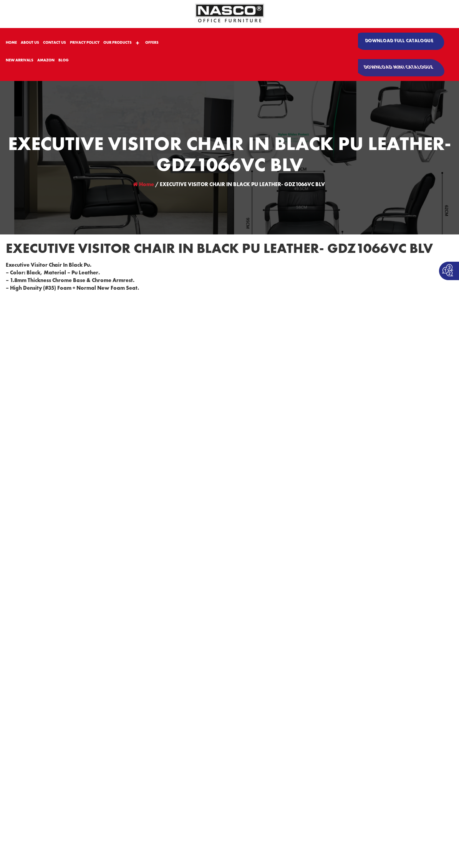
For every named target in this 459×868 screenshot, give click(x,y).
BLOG (64, 60)
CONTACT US (55, 43)
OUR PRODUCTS (118, 43)
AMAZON (46, 60)
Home (143, 185)
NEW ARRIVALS (20, 60)
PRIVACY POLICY (85, 43)
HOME (11, 43)
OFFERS (152, 43)
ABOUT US (30, 43)
